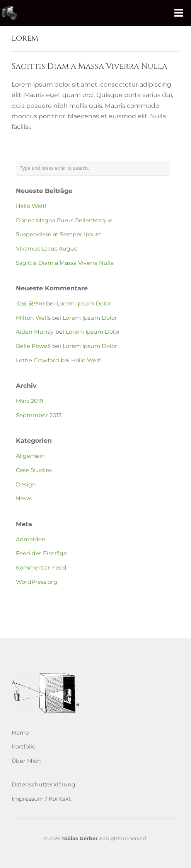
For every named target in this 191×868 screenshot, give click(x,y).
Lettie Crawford (38, 360)
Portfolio (24, 747)
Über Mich (26, 761)
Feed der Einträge (41, 553)
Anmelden (31, 539)
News (24, 498)
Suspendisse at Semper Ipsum (59, 234)
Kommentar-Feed (41, 568)
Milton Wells (33, 318)
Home (20, 733)
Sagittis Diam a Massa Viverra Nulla (90, 67)
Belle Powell (33, 346)
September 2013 (39, 415)
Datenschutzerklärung (43, 784)
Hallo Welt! (31, 206)
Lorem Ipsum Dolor (84, 304)
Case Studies (34, 470)
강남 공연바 (30, 304)
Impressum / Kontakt (41, 799)
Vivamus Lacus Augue (47, 249)
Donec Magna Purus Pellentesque (64, 220)
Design (26, 484)
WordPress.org (37, 582)
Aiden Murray (35, 332)
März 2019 (30, 401)
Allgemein (30, 456)
